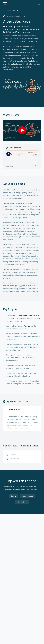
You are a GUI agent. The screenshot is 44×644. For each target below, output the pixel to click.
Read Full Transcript (15, 409)
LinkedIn (13, 455)
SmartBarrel (15, 459)
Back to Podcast (10, 11)
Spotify (13, 496)
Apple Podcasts (28, 496)
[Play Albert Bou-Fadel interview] (22, 130)
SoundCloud (22, 502)
